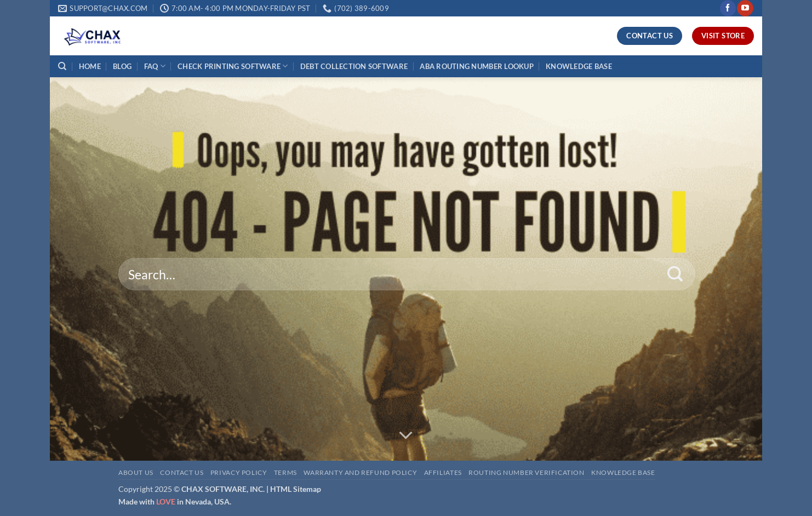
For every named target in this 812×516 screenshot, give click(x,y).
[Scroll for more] (406, 435)
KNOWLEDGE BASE (579, 66)
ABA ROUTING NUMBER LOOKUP (476, 66)
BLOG (122, 66)
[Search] (62, 66)
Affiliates (443, 472)
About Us (136, 472)
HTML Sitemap (296, 489)
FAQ (155, 66)
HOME (90, 66)
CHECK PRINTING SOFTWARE (233, 66)
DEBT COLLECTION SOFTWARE (354, 66)
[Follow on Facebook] (728, 8)
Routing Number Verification (527, 472)
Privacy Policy (239, 472)
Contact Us (182, 472)
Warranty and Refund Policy (360, 472)
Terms (285, 472)
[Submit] (675, 274)
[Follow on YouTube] (745, 8)
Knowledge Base (623, 472)
